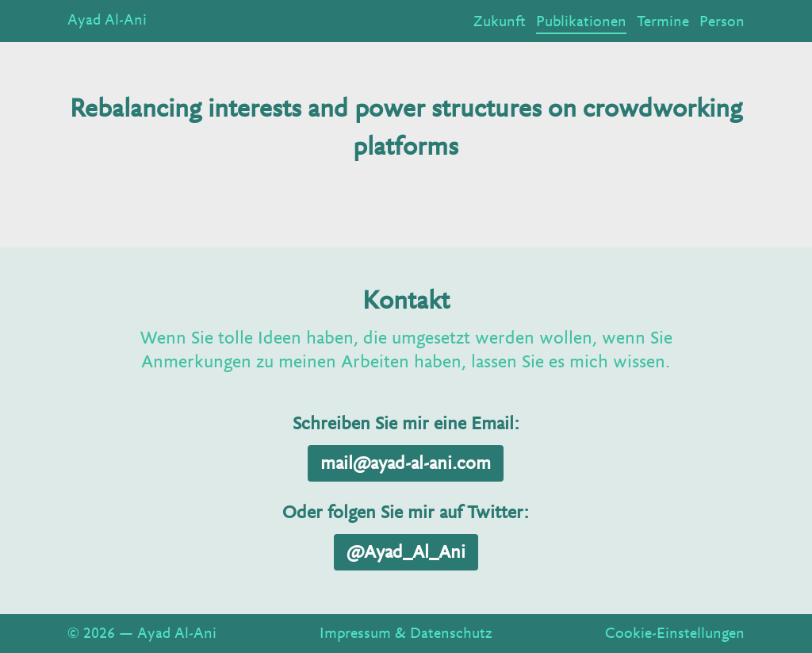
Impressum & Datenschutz (406, 633)
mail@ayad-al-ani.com (406, 463)
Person (722, 21)
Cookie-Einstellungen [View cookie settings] (675, 633)
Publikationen (581, 21)
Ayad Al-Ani (107, 20)
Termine (663, 21)
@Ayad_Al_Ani (406, 552)
